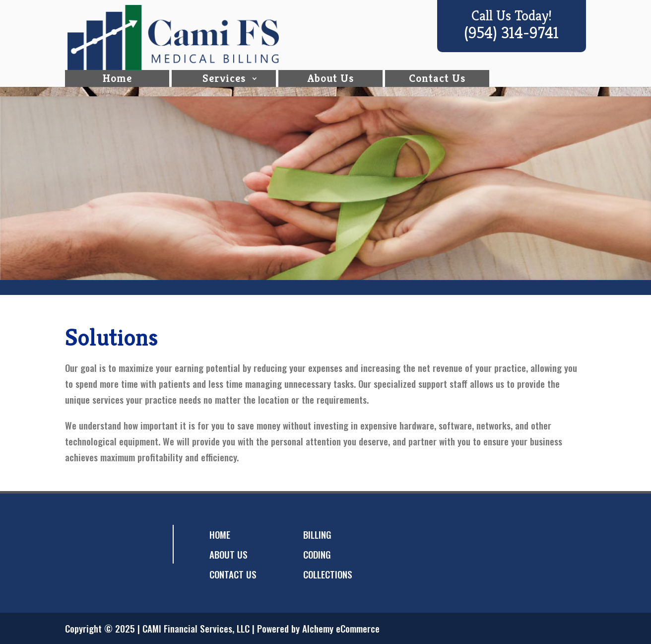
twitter (98, 544)
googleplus (118, 544)
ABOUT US (228, 554)
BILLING (317, 534)
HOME (220, 534)
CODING (317, 554)
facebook (78, 544)
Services (224, 88)
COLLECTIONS (328, 574)
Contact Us (437, 88)
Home (117, 88)
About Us (331, 88)
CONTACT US (233, 574)
